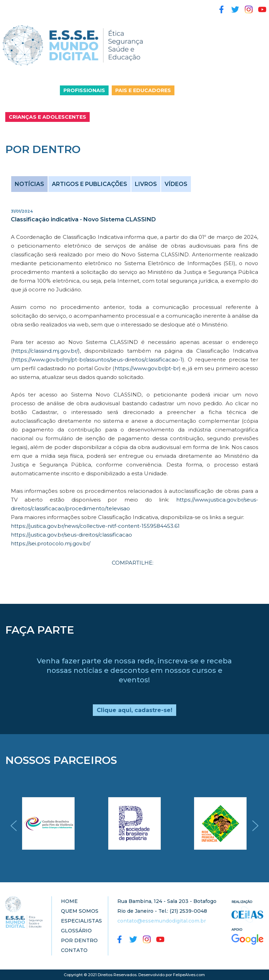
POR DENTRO (79, 940)
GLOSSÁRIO (76, 931)
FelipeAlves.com (189, 975)
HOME (69, 901)
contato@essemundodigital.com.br (162, 921)
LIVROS (146, 184)
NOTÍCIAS (29, 184)
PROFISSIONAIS (84, 90)
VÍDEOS (176, 184)
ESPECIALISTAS (81, 921)
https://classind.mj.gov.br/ (45, 351)
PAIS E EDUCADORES (143, 90)
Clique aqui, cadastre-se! (134, 710)
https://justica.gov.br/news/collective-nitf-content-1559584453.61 (95, 526)
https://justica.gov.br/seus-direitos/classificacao (71, 535)
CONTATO (74, 950)
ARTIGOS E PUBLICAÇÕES (89, 184)
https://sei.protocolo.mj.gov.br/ (51, 543)
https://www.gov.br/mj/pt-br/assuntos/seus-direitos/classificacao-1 (98, 360)
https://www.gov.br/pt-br (147, 368)
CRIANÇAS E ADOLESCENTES (47, 117)
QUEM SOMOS (80, 911)
